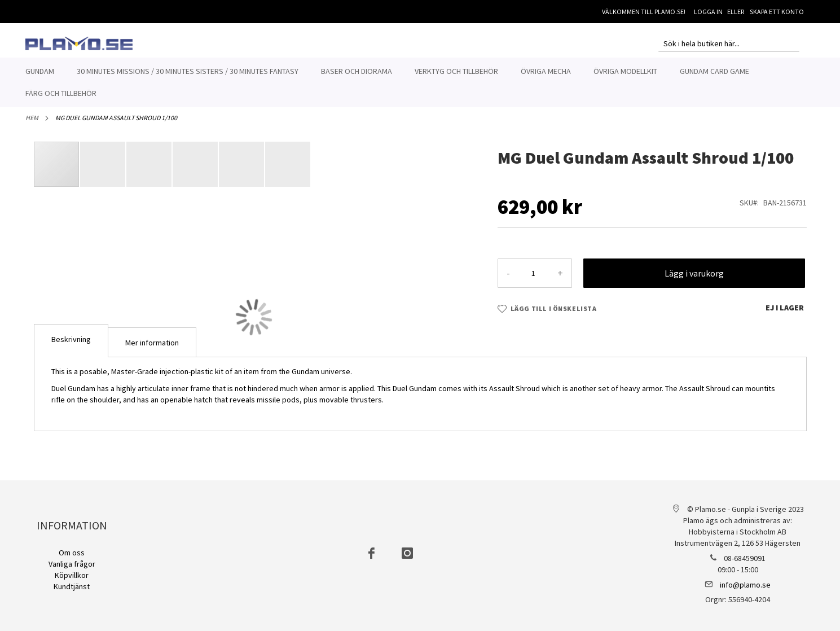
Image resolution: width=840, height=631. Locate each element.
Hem (32, 124)
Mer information (152, 349)
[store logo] (79, 43)
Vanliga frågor (72, 564)
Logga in (708, 12)
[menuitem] (40, 71)
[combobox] (729, 43)
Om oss (72, 553)
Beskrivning (71, 345)
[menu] (420, 82)
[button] (103, 170)
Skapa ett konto (777, 12)
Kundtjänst (72, 586)
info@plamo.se (745, 585)
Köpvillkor (72, 575)
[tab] (71, 347)
